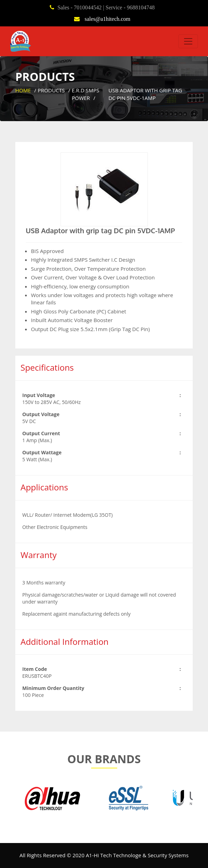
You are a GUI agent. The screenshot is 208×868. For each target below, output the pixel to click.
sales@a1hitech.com (107, 19)
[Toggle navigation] (188, 41)
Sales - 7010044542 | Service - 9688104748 (106, 7)
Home (23, 90)
